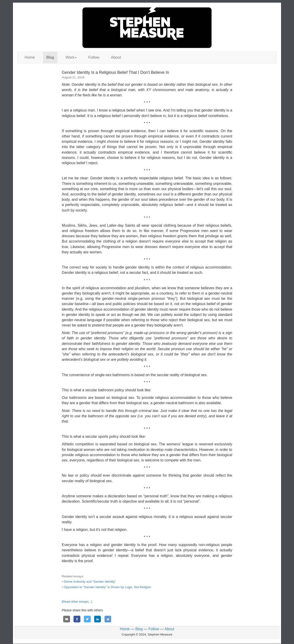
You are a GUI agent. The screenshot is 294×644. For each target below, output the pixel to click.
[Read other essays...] (77, 602)
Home (30, 57)
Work (71, 57)
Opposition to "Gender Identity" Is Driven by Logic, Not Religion (107, 587)
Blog (50, 57)
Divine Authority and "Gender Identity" (90, 582)
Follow (94, 57)
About (116, 57)
